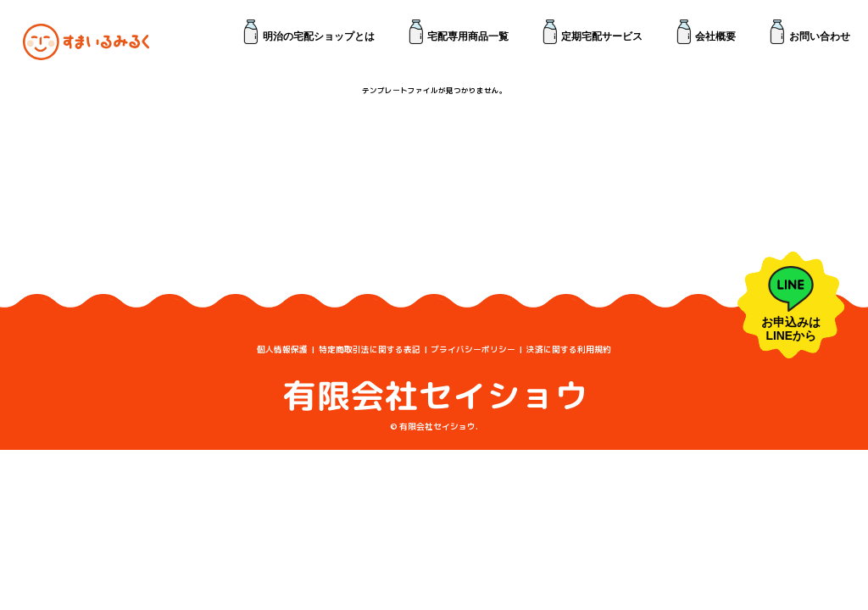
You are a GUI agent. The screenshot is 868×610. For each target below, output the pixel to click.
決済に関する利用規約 (569, 349)
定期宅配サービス (602, 36)
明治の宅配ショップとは (319, 36)
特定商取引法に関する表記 (370, 349)
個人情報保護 (282, 349)
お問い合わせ (820, 36)
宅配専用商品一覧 (468, 36)
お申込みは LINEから (791, 304)
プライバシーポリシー (473, 349)
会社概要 (715, 36)
